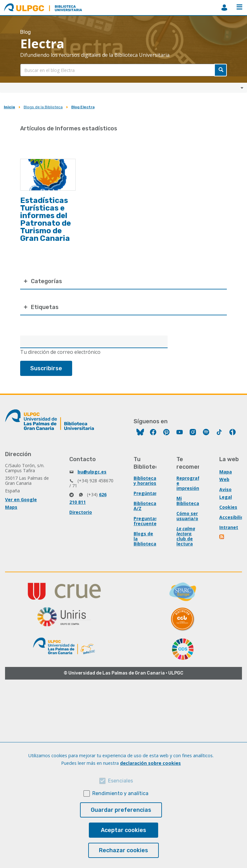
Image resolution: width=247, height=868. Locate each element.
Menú (239, 7)
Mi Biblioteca (188, 501)
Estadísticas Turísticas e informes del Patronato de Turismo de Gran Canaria (46, 219)
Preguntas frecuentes (146, 521)
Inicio (9, 107)
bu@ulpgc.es (92, 472)
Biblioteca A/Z (145, 506)
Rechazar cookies (123, 850)
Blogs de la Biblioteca (43, 107)
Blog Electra (83, 107)
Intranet (229, 527)
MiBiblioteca (224, 8)
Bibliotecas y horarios (146, 481)
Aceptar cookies (123, 830)
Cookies (228, 507)
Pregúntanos (148, 493)
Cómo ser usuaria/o (187, 516)
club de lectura (185, 541)
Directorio (81, 512)
